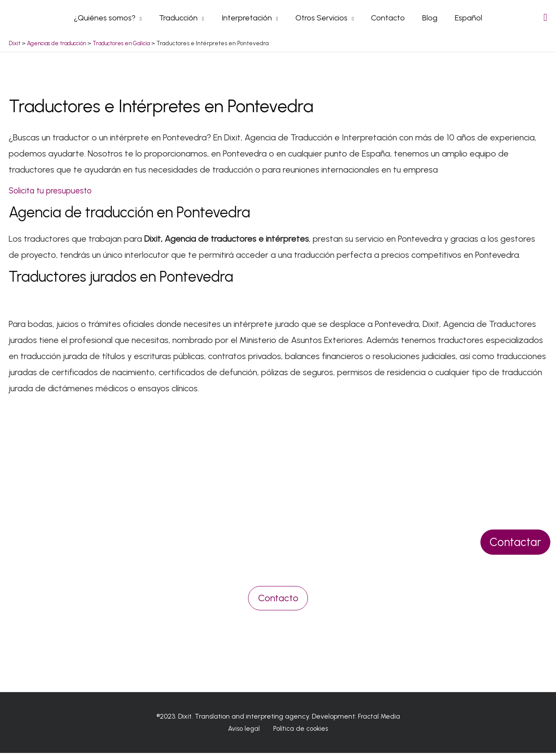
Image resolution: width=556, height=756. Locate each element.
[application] (144, 19)
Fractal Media (379, 719)
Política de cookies (298, 732)
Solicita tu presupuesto (53, 193)
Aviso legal (246, 732)
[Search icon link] (545, 19)
